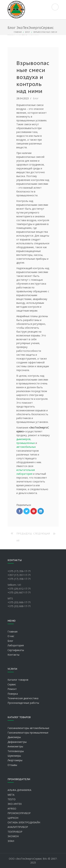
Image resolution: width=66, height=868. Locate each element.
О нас (11, 636)
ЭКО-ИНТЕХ (15, 804)
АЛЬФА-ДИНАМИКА (19, 790)
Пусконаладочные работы (23, 703)
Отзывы (12, 765)
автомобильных (26, 447)
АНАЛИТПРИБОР (18, 827)
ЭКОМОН (13, 836)
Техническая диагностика (23, 698)
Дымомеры (14, 737)
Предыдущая (24, 535)
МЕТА (11, 795)
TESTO (12, 799)
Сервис (12, 684)
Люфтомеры (15, 760)
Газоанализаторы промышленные (28, 733)
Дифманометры (17, 742)
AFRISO (12, 809)
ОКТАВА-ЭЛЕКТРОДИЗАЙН (24, 822)
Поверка (13, 694)
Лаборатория (16, 645)
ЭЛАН (11, 841)
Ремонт (12, 689)
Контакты (13, 655)
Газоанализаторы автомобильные (28, 728)
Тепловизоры (16, 751)
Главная (18, 32)
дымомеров (23, 439)
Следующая (42, 534)
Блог (28, 32)
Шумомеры (14, 756)
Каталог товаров (18, 680)
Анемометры (15, 746)
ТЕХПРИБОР (15, 832)
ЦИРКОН (13, 818)
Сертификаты (16, 650)
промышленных (26, 443)
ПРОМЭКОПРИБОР (19, 813)
